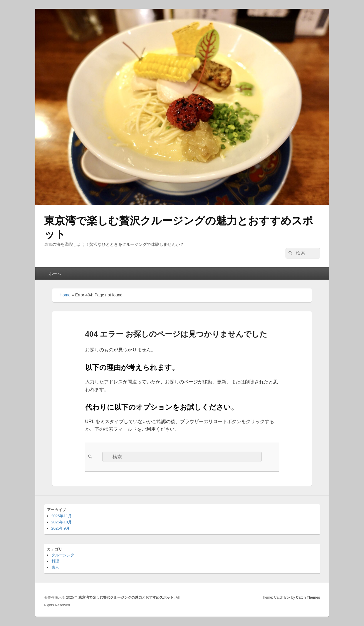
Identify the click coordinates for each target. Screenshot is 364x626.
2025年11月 (62, 516)
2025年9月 (61, 528)
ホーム (55, 273)
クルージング (63, 555)
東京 (55, 567)
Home (65, 295)
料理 (55, 561)
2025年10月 (62, 522)
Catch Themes (308, 597)
